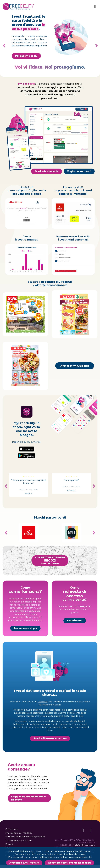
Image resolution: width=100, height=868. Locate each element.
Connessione (12, 829)
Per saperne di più (25, 640)
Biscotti (9, 844)
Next (96, 46)
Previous (6, 498)
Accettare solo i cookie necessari (69, 863)
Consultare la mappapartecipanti (50, 573)
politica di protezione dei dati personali (37, 739)
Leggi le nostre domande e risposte (29, 810)
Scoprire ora (75, 633)
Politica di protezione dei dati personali (25, 837)
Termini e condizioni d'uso (18, 841)
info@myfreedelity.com (85, 845)
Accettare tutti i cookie (24, 863)
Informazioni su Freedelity (19, 833)
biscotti (88, 857)
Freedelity (43, 714)
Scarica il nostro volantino (50, 750)
